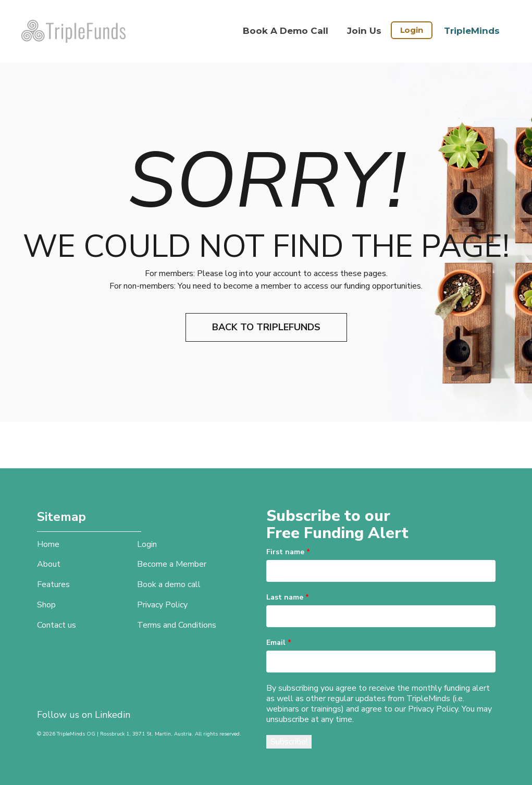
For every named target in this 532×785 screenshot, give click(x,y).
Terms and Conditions (177, 625)
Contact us (57, 625)
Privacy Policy (162, 605)
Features (53, 584)
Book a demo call (286, 31)
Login (412, 30)
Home (48, 544)
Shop (46, 605)
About (49, 564)
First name (288, 552)
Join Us (364, 31)
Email (279, 643)
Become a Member (172, 564)
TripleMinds (472, 31)
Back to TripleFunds (266, 327)
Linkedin (113, 715)
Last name (288, 597)
